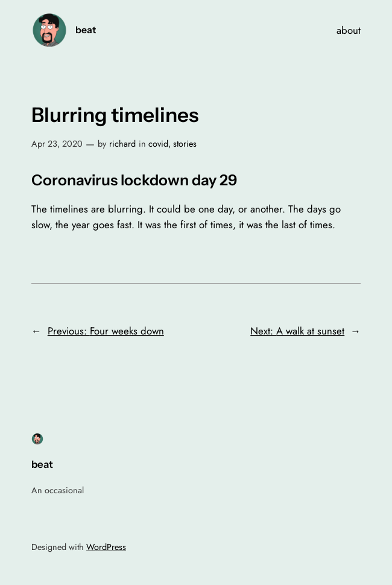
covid (158, 144)
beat (86, 30)
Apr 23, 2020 (57, 144)
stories (185, 144)
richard (122, 144)
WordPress (106, 547)
